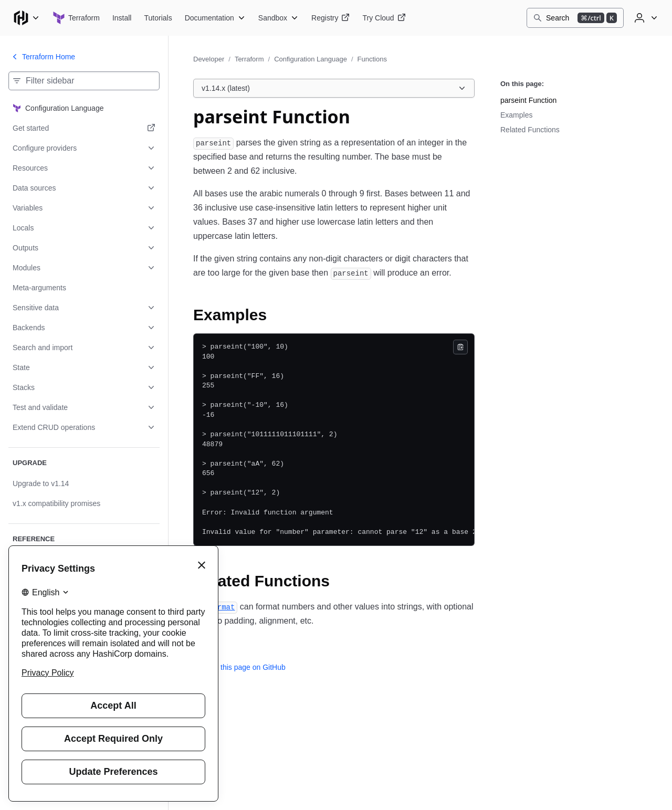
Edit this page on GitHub (239, 667)
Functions (372, 59)
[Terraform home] (76, 18)
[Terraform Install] (122, 18)
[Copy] (460, 347)
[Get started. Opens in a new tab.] (84, 128)
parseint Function (528, 100)
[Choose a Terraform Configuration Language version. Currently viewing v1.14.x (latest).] (334, 88)
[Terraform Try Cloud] (384, 18)
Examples (516, 115)
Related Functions (530, 130)
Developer (209, 59)
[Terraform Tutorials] (158, 18)
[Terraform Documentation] (215, 18)
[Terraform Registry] (330, 18)
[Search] (575, 18)
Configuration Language (311, 59)
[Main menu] (26, 18)
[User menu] (645, 18)
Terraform (249, 59)
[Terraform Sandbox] (279, 18)
